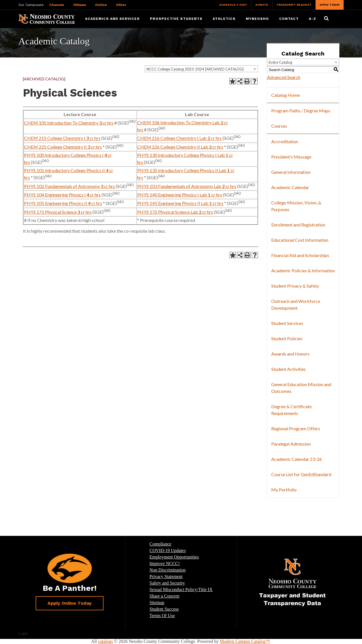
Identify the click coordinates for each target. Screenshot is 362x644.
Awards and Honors (290, 354)
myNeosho (257, 19)
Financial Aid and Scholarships (300, 255)
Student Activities (288, 369)
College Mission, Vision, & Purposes (296, 206)
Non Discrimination (168, 570)
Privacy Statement (166, 576)
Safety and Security (167, 583)
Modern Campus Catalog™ (245, 641)
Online (101, 5)
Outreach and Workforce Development (296, 304)
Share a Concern (165, 596)
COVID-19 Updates (168, 550)
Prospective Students (176, 19)
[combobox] (201, 69)
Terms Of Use (162, 616)
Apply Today (330, 5)
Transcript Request (294, 5)
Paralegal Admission (291, 444)
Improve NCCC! (165, 563)
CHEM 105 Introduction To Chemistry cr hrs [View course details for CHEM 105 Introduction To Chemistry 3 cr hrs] (69, 123)
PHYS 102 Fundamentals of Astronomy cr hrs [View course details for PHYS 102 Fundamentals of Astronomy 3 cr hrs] (69, 186)
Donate (262, 5)
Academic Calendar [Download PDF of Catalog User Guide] (290, 187)
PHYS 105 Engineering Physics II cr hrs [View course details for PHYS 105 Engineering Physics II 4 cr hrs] (63, 203)
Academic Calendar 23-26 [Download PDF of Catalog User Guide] (297, 459)
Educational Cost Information (300, 240)
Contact (289, 19)
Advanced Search (284, 77)
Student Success (164, 609)
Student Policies (287, 338)
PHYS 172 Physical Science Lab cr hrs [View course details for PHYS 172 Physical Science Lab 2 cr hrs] (175, 212)
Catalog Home (285, 95)
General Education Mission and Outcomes (301, 388)
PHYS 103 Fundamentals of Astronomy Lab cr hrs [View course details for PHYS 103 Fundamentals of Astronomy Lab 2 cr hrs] (187, 186)
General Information (291, 172)
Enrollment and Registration (298, 225)
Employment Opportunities (174, 557)
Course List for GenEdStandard (301, 474)
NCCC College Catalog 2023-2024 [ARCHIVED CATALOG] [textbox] (195, 69)
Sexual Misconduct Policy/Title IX (181, 590)
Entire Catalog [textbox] (280, 62)
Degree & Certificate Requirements (291, 410)
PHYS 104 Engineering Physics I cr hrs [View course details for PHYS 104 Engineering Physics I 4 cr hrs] (62, 195)
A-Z (313, 19)
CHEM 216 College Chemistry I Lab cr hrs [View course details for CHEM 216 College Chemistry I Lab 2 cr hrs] (179, 138)
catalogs (105, 641)
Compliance (160, 544)
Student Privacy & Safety (295, 286)
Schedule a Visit (233, 5)
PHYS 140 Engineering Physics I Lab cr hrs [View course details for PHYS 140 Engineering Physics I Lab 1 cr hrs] (180, 195)
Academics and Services (112, 19)
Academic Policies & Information (303, 270)
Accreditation (285, 141)
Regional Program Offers (296, 428)
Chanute (57, 5)
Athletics (224, 19)
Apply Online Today (70, 603)
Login (23, 633)
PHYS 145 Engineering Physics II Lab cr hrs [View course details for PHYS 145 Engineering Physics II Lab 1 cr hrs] (180, 203)
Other (121, 5)
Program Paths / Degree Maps (301, 111)
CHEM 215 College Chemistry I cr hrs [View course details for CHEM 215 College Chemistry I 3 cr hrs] (62, 138)
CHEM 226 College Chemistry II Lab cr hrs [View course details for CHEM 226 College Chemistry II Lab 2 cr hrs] (180, 147)
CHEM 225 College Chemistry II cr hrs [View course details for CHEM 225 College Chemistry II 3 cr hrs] (63, 147)
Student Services (287, 323)
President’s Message (291, 157)
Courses (279, 126)
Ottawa (80, 5)
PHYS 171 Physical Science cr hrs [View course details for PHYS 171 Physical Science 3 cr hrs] (58, 212)
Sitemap (157, 603)
